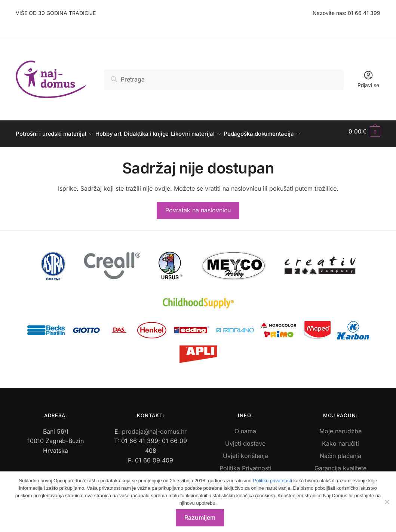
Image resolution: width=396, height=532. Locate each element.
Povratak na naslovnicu (198, 206)
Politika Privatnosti (245, 464)
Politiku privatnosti (272, 481)
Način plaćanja (340, 451)
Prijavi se (368, 79)
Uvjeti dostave (245, 439)
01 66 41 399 (364, 13)
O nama (245, 427)
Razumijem (200, 517)
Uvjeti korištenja (245, 451)
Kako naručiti (340, 439)
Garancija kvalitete (340, 464)
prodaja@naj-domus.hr (154, 427)
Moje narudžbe (340, 427)
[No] (387, 502)
